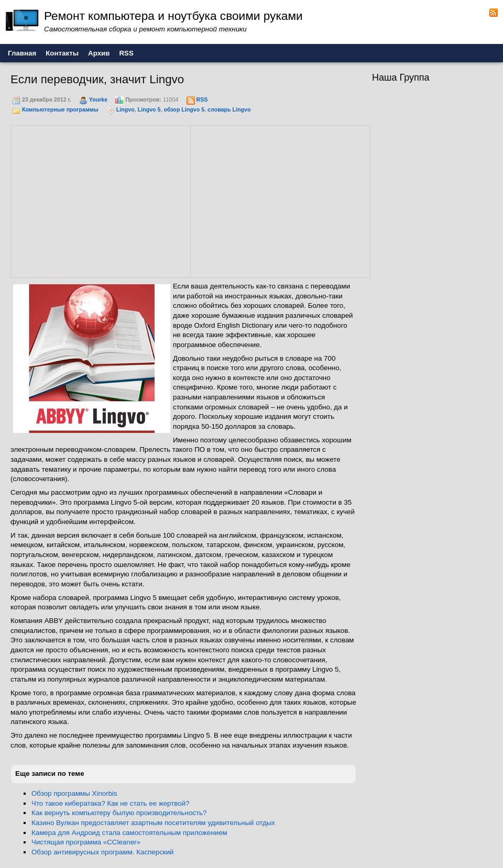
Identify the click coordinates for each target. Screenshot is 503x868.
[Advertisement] (101, 200)
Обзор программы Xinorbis (74, 793)
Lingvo (125, 109)
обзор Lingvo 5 (184, 109)
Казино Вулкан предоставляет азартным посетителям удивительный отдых (153, 823)
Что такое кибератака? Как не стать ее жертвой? (111, 803)
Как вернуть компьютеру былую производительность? (119, 813)
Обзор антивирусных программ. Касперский (103, 852)
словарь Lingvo (229, 109)
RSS (202, 99)
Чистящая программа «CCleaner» (86, 842)
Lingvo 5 (149, 109)
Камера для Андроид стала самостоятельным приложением (129, 833)
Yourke (98, 99)
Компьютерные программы (60, 109)
